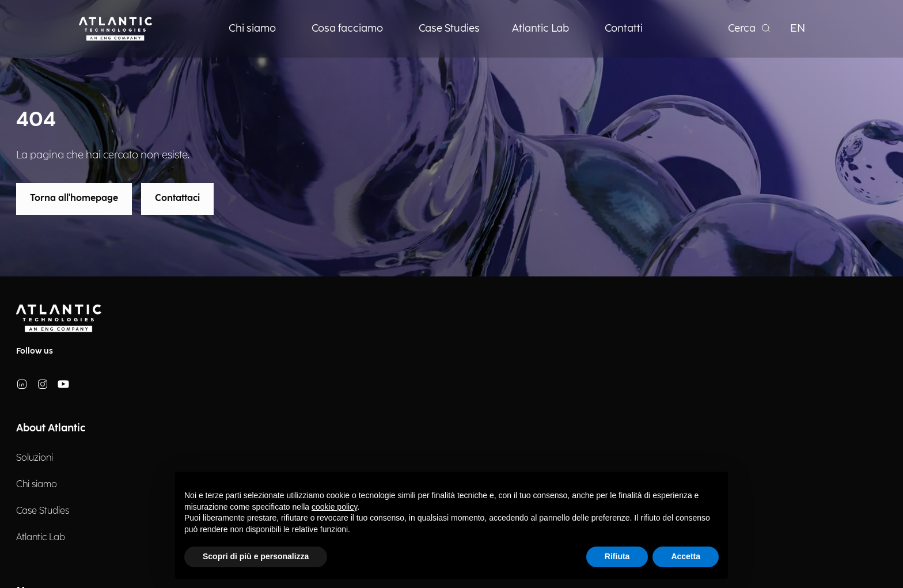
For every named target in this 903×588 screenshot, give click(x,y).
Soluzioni (35, 458)
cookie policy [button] (334, 507)
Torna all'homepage (74, 198)
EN (798, 29)
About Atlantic (51, 428)
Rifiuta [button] (617, 556)
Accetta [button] (686, 556)
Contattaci (177, 198)
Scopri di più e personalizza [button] (256, 556)
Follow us (35, 351)
